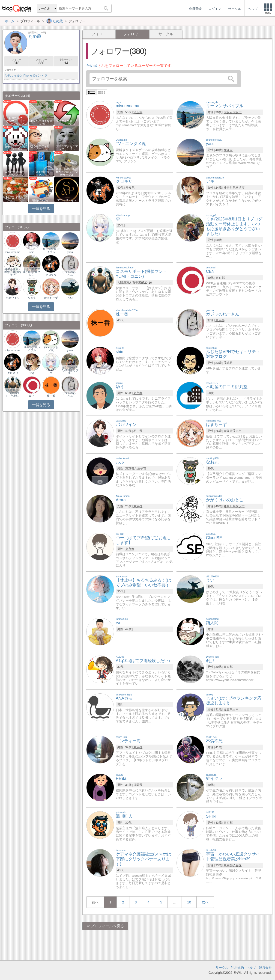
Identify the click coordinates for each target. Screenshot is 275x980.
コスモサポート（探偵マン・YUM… (13, 393)
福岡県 (138, 785)
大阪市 (237, 112)
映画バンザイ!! (41, 200)
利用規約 (237, 968)
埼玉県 (138, 112)
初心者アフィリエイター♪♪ (41, 148)
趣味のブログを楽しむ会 (41, 122)
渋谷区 (237, 865)
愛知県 (130, 188)
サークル (166, 34)
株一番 (51, 396)
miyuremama (13, 252)
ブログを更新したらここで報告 (67, 122)
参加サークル (66, 62)
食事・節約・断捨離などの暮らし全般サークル (67, 172)
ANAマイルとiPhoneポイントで (26, 76)
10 (189, 902)
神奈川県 (230, 188)
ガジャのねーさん (70, 273)
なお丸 (32, 298)
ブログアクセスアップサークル (67, 148)
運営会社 (265, 968)
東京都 (220, 278)
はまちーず (51, 298)
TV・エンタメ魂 (51, 349)
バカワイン (13, 298)
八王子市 (140, 468)
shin (32, 252)
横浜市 (240, 188)
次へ (205, 902)
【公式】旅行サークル (41, 173)
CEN (32, 396)
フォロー (99, 34)
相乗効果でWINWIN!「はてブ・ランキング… (16, 121)
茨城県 (228, 363)
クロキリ (51, 275)
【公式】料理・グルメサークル (16, 199)
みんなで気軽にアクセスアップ (16, 173)
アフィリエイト (67, 200)
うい (70, 298)
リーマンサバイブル (51, 251)
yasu (70, 252)
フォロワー (41, 62)
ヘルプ (251, 968)
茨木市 (131, 283)
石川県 (138, 431)
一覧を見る (41, 209)
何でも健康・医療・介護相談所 (13, 272)
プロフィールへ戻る (107, 926)
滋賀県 (228, 709)
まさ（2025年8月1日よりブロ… (32, 272)
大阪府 (228, 112)
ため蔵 (92, 66)
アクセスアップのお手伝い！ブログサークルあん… (16, 146)
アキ (32, 373)
